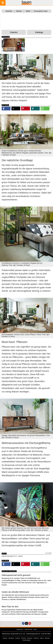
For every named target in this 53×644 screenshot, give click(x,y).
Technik (24, 638)
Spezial (47, 638)
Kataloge (39, 32)
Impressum (20, 629)
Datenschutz (29, 629)
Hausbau (11, 638)
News (42, 638)
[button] (6, 108)
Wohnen (36, 638)
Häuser (5, 638)
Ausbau (18, 638)
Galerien (14, 32)
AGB (35, 629)
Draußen (30, 638)
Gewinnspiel (26, 640)
